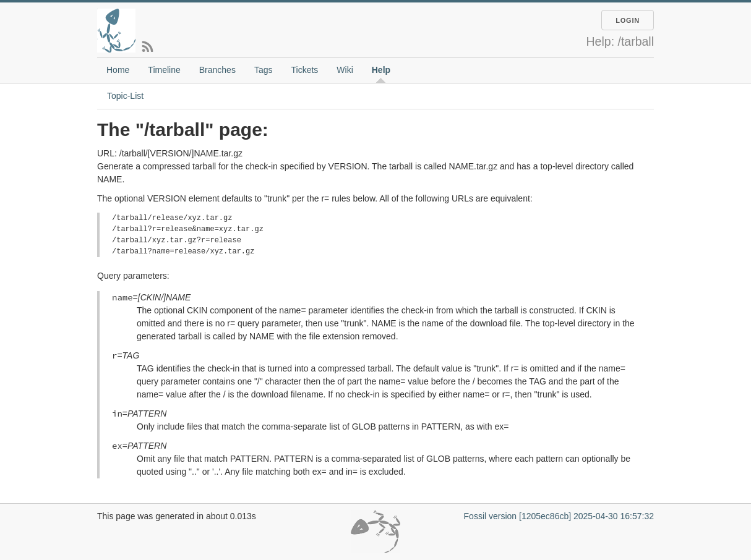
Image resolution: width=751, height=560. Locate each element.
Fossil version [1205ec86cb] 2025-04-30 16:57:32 (559, 516)
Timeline (164, 70)
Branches (217, 70)
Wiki (345, 70)
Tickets (304, 70)
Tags (264, 70)
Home (118, 70)
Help (381, 70)
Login (628, 20)
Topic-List (125, 96)
